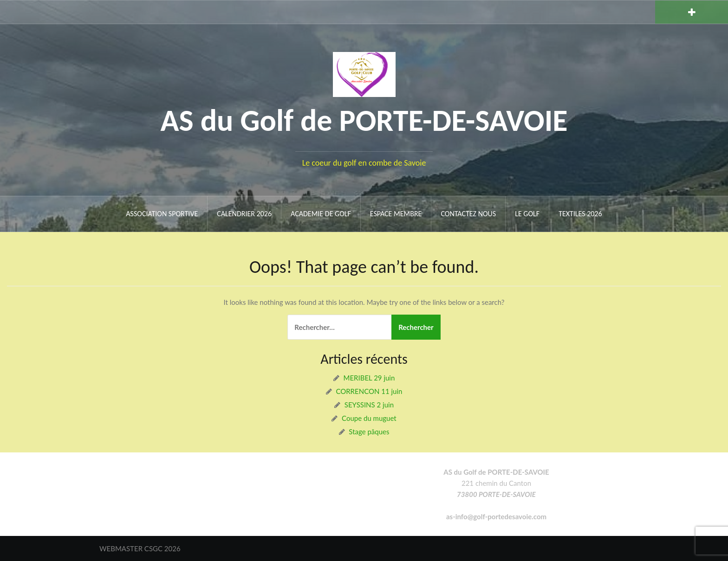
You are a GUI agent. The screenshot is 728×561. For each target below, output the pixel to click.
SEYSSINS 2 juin (369, 405)
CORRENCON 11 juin (369, 391)
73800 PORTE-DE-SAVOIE (496, 494)
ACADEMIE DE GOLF (321, 214)
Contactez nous (468, 214)
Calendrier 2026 (244, 214)
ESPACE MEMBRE (396, 214)
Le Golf (527, 214)
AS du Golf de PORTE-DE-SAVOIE (364, 120)
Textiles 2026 (580, 214)
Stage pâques (369, 432)
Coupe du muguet (369, 418)
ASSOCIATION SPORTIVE (162, 214)
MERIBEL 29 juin (369, 378)
